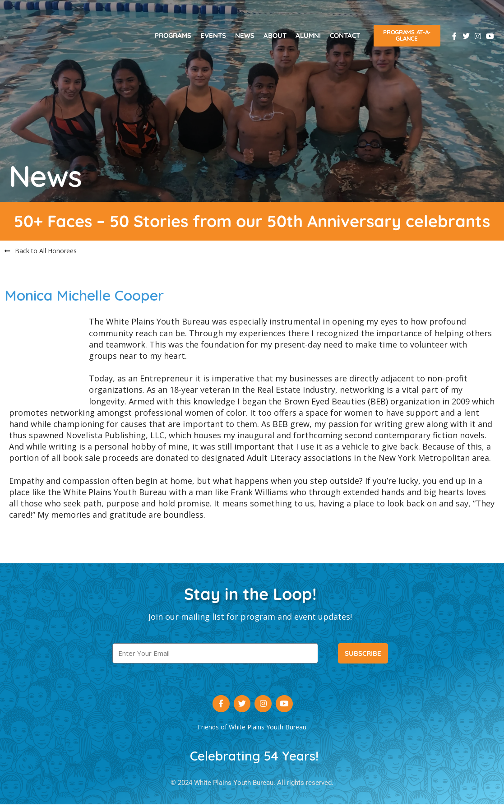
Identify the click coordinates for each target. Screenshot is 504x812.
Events (213, 35)
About (275, 35)
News (245, 35)
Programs (173, 35)
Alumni (308, 35)
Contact (345, 35)
